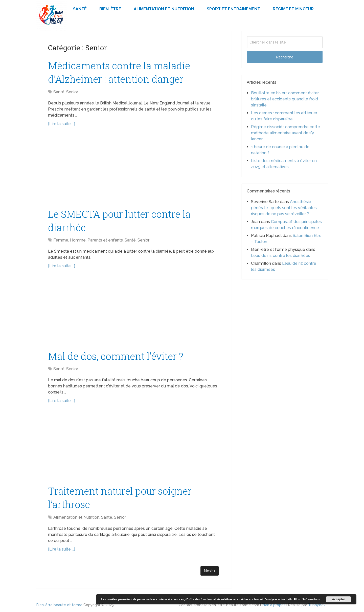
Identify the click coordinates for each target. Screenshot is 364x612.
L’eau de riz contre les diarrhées (281, 256)
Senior (72, 92)
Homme (78, 240)
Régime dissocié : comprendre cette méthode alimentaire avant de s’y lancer (286, 133)
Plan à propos (274, 605)
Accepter (338, 599)
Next (210, 571)
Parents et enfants (105, 240)
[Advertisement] (134, 170)
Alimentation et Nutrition (164, 9)
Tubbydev (317, 605)
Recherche (285, 57)
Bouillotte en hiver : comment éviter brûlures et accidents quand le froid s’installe (285, 99)
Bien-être (110, 9)
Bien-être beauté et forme (59, 605)
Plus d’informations (307, 599)
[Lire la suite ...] (62, 124)
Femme (61, 240)
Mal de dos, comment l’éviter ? (116, 356)
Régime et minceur (293, 9)
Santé (80, 9)
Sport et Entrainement (233, 9)
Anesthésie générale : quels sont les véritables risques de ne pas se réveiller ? (284, 208)
